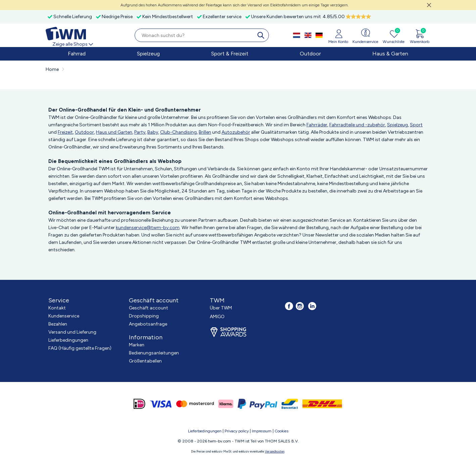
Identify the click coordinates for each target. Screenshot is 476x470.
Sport (416, 125)
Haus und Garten (114, 132)
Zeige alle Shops (73, 44)
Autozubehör (236, 132)
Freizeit (65, 132)
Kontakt (57, 308)
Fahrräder (317, 125)
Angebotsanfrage (148, 324)
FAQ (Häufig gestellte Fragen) (80, 348)
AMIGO (217, 317)
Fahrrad (77, 54)
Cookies (281, 431)
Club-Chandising (178, 132)
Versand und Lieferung (72, 332)
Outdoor (310, 54)
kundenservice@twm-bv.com (148, 228)
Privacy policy (237, 431)
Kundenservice (64, 316)
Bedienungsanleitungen (154, 353)
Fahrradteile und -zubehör (357, 125)
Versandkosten (275, 451)
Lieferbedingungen (68, 340)
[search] (262, 35)
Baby (153, 132)
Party (140, 132)
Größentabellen (145, 361)
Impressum (262, 431)
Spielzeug (148, 54)
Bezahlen (58, 324)
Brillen (205, 132)
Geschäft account (149, 308)
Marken (137, 345)
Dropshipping (144, 316)
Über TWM (221, 308)
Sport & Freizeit (230, 54)
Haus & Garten (390, 54)
